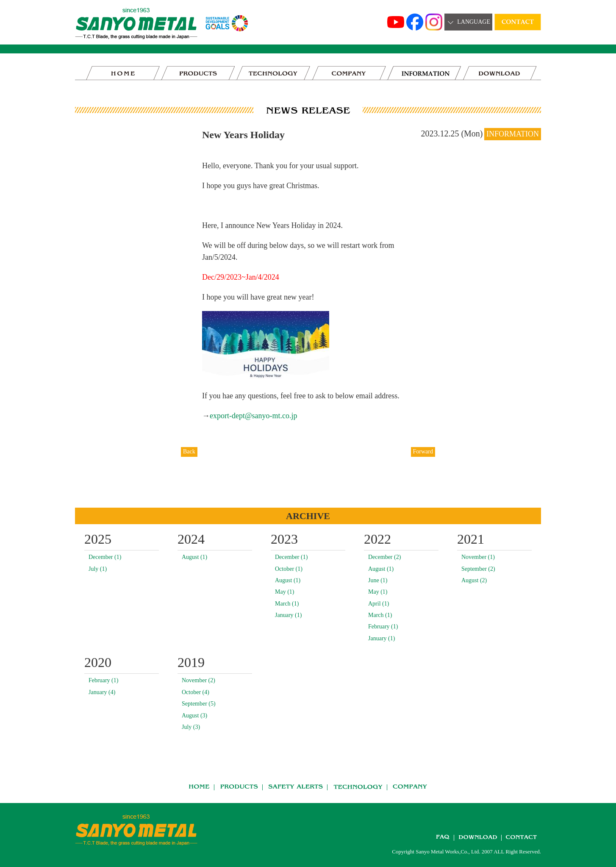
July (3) (191, 727)
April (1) (379, 604)
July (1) (98, 569)
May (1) (285, 592)
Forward (423, 452)
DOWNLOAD (500, 73)
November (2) (198, 680)
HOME (123, 73)
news (425, 73)
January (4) (102, 692)
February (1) (383, 627)
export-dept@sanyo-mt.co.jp (254, 416)
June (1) (378, 580)
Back (189, 452)
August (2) (474, 580)
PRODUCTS (198, 73)
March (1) (287, 604)
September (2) (478, 569)
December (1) (105, 557)
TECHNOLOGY (274, 73)
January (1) (288, 615)
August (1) (194, 557)
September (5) (199, 704)
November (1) (478, 557)
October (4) (196, 692)
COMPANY (349, 73)
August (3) (194, 716)
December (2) (384, 557)
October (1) (289, 569)
